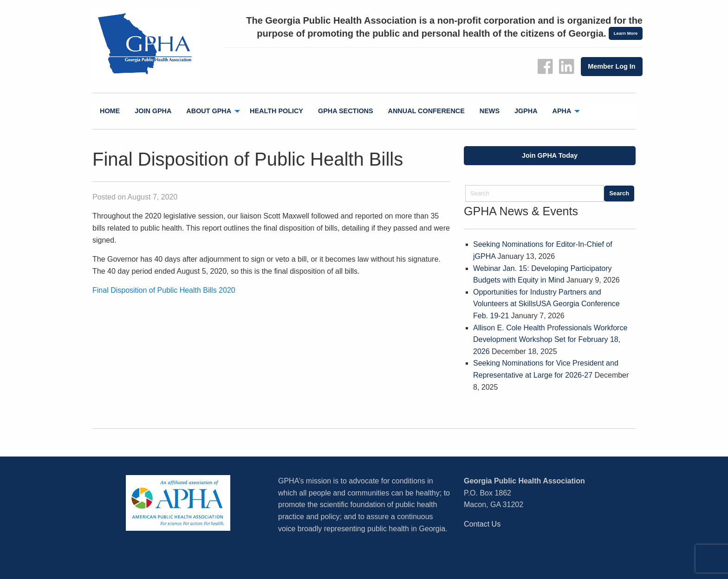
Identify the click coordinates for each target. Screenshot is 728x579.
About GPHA (209, 111)
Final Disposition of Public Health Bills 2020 (164, 290)
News (490, 111)
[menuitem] (110, 111)
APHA (562, 111)
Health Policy (276, 111)
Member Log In (611, 66)
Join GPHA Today (550, 155)
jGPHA (526, 111)
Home (110, 111)
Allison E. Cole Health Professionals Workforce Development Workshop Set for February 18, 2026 (550, 340)
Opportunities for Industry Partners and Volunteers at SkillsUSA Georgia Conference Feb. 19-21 (546, 304)
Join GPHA (153, 111)
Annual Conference (426, 111)
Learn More (626, 33)
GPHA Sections (346, 111)
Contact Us (482, 524)
